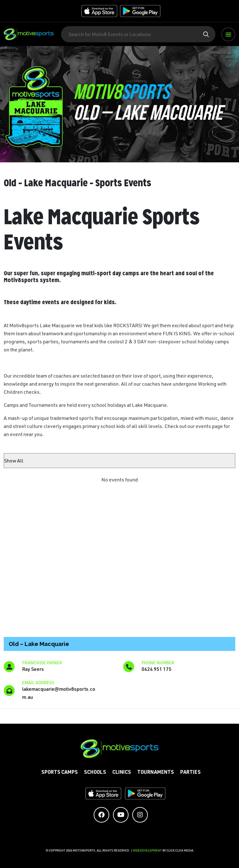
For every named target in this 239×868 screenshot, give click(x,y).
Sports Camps (60, 773)
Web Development (148, 850)
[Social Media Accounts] (101, 815)
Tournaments (156, 773)
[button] (228, 34)
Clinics (122, 773)
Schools (95, 773)
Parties (190, 773)
